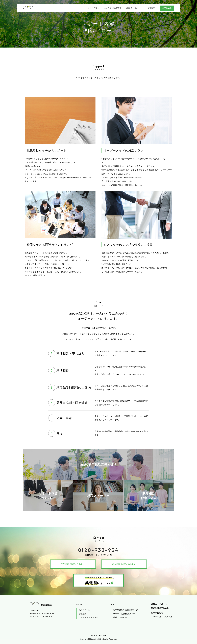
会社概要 (83, 614)
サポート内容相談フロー (124, 614)
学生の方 (157, 617)
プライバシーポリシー (98, 636)
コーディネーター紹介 (89, 617)
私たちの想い (85, 610)
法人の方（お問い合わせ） (124, 564)
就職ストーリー (120, 617)
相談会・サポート (159, 604)
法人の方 (168, 617)
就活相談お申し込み (160, 608)
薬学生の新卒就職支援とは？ (126, 610)
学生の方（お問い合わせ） (73, 564)
